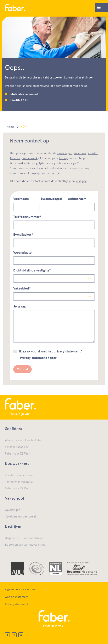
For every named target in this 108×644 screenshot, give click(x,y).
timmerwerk (30, 158)
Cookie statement (17, 597)
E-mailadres (23, 235)
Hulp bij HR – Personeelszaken (25, 538)
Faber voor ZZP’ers (17, 453)
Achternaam (77, 199)
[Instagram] (14, 635)
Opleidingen (13, 510)
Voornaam (21, 199)
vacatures (80, 153)
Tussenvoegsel (51, 199)
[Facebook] (7, 635)
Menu (98, 7)
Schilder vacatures (17, 447)
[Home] (15, 8)
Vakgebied (22, 288)
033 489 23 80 (19, 100)
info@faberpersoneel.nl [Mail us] (25, 94)
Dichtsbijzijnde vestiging (32, 270)
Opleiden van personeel (20, 516)
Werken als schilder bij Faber (24, 440)
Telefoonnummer (27, 217)
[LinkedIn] (21, 635)
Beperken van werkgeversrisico (25, 545)
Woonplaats (23, 253)
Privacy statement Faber (38, 358)
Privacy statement (17, 604)
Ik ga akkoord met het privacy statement (51, 351)
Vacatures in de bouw (19, 475)
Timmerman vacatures (19, 482)
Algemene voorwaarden (20, 589)
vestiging (81, 181)
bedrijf (64, 158)
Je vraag (19, 306)
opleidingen (65, 153)
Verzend (22, 369)
